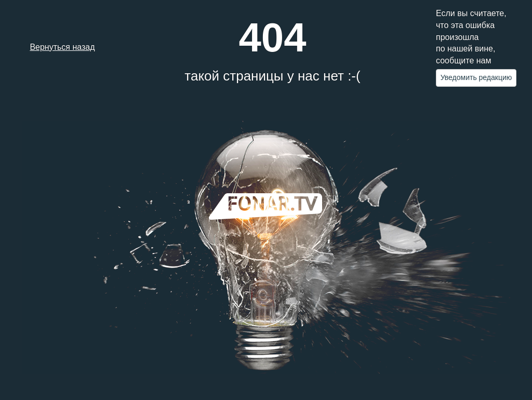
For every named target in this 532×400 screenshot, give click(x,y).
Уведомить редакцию (476, 77)
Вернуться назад (62, 47)
